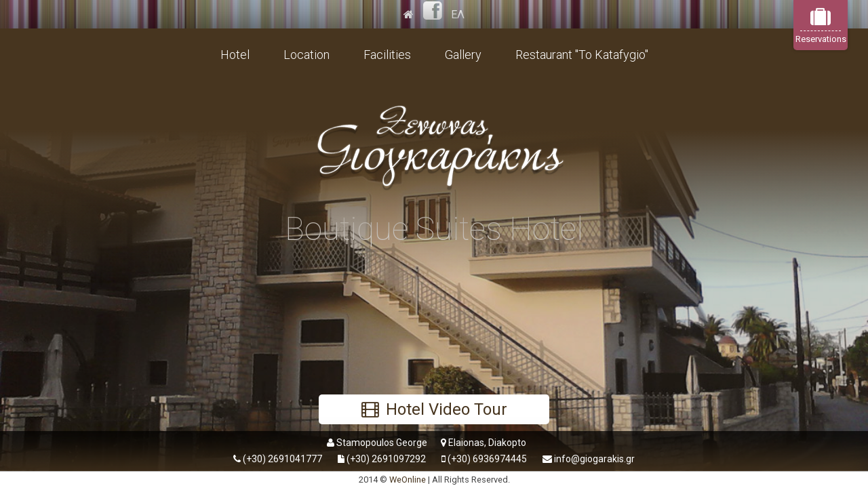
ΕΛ (458, 15)
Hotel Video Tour (434, 409)
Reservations (821, 25)
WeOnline (408, 480)
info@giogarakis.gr (594, 459)
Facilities (387, 55)
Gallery (463, 55)
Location (307, 55)
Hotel (235, 55)
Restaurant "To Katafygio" (582, 55)
